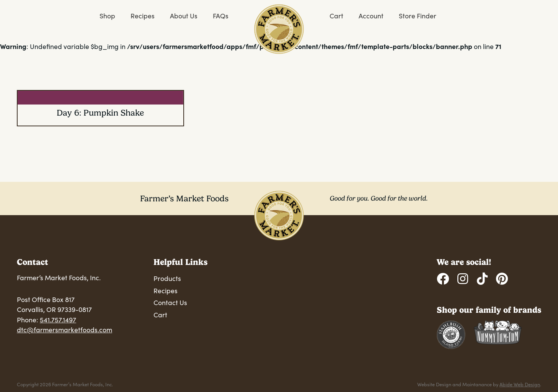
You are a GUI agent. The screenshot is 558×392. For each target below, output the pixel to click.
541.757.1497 (58, 320)
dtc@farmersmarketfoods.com (64, 330)
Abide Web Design (520, 384)
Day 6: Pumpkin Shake (100, 113)
